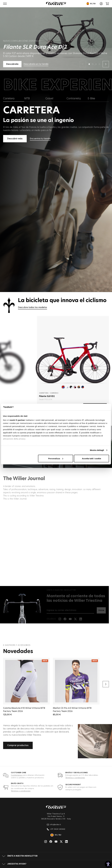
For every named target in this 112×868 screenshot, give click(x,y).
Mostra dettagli (97, 450)
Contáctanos (16, 775)
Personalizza (56, 458)
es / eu (91, 4)
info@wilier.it (54, 825)
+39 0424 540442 (56, 829)
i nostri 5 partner (17, 420)
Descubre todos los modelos (32, 307)
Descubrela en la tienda (36, 64)
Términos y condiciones (75, 778)
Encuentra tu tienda (40, 139)
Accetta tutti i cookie (91, 458)
